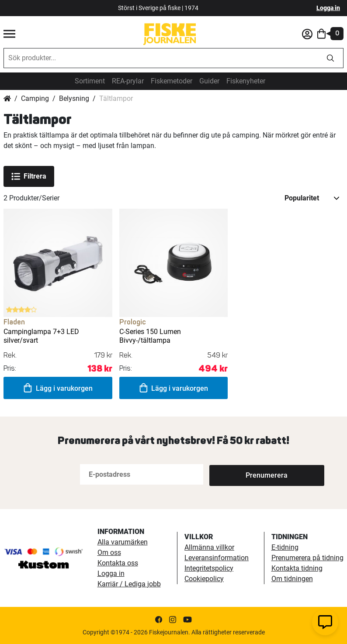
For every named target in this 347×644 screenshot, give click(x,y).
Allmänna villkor (209, 547)
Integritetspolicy (209, 568)
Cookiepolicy (204, 579)
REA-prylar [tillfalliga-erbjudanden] (128, 81)
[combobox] (161, 58)
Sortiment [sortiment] (90, 81)
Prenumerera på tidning (307, 558)
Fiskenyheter (246, 81)
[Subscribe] (238, 474)
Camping (35, 98)
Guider (209, 81)
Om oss (109, 553)
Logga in (328, 8)
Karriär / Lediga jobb (129, 584)
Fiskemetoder (172, 81)
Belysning (74, 98)
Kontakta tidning (297, 568)
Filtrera (29, 176)
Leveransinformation (217, 558)
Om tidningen (292, 579)
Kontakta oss (118, 563)
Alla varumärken (123, 542)
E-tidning (285, 547)
